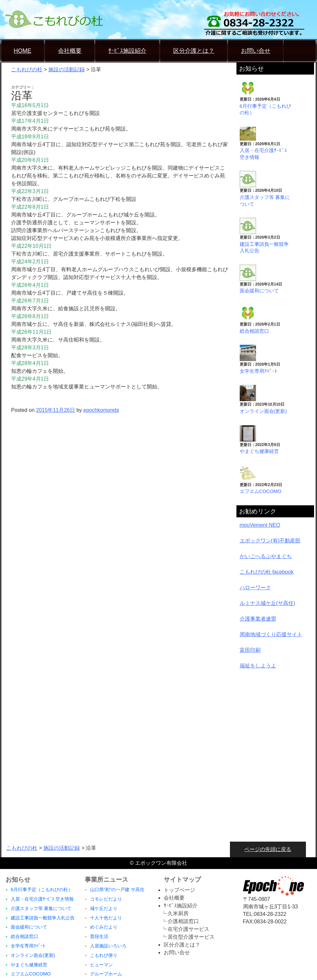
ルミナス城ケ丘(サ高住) (268, 603)
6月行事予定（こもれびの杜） (42, 889)
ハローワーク (255, 588)
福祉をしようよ (258, 666)
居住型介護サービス (191, 937)
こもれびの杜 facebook (267, 572)
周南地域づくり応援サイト (271, 634)
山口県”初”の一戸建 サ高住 (117, 889)
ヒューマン (101, 965)
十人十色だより (106, 918)
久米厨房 (178, 913)
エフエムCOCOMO (261, 491)
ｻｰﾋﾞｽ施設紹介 (127, 51)
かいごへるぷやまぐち (266, 556)
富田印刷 (250, 650)
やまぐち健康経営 (259, 451)
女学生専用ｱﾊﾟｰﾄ (258, 371)
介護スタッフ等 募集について (41, 908)
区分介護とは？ (194, 51)
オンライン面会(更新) (263, 411)
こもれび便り (104, 955)
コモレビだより (106, 899)
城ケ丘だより (104, 908)
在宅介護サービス (189, 929)
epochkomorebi (101, 410)
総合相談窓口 (254, 331)
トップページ (179, 890)
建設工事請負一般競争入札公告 (43, 918)
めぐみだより (104, 927)
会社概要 (70, 51)
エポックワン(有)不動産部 (270, 541)
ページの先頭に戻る (268, 849)
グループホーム (106, 974)
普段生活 (99, 936)
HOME (23, 51)
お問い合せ (256, 51)
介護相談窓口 (183, 921)
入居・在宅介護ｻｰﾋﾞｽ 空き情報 (42, 899)
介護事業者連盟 (258, 619)
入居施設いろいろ (108, 946)
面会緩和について (259, 291)
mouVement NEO (260, 525)
